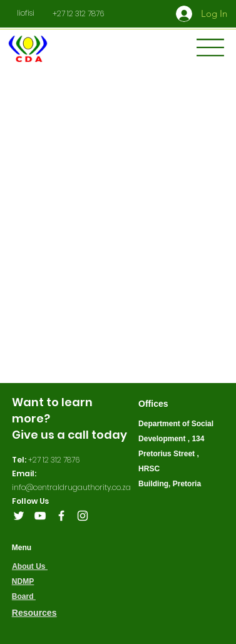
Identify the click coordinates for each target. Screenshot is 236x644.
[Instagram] (83, 516)
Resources (34, 613)
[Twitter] (19, 516)
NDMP (23, 581)
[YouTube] (40, 516)
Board (24, 596)
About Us (30, 566)
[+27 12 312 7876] (78, 14)
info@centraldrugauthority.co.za (71, 487)
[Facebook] (61, 516)
